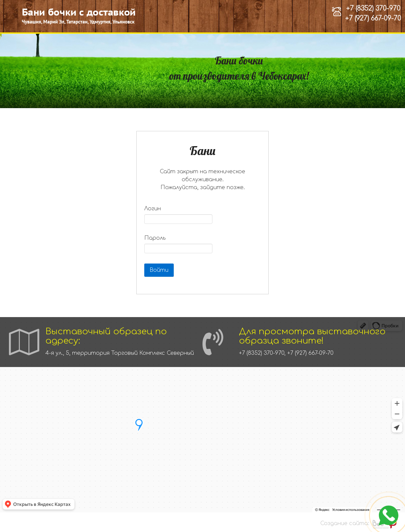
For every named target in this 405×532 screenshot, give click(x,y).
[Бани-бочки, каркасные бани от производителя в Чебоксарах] (80, 16)
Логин (153, 209)
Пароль (155, 238)
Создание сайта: (345, 523)
